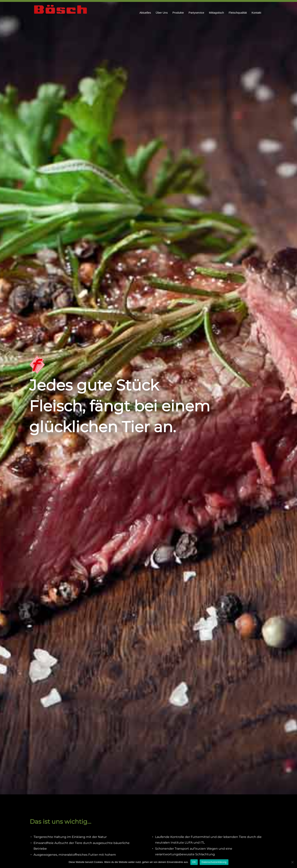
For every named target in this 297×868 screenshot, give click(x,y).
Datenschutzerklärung (214, 862)
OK (194, 862)
